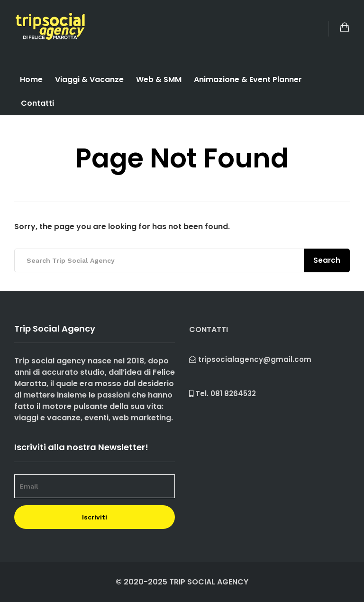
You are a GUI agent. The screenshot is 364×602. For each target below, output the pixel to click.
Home (31, 79)
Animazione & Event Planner (248, 79)
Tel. (223, 394)
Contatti (37, 103)
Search (327, 260)
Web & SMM (159, 79)
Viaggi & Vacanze (89, 79)
